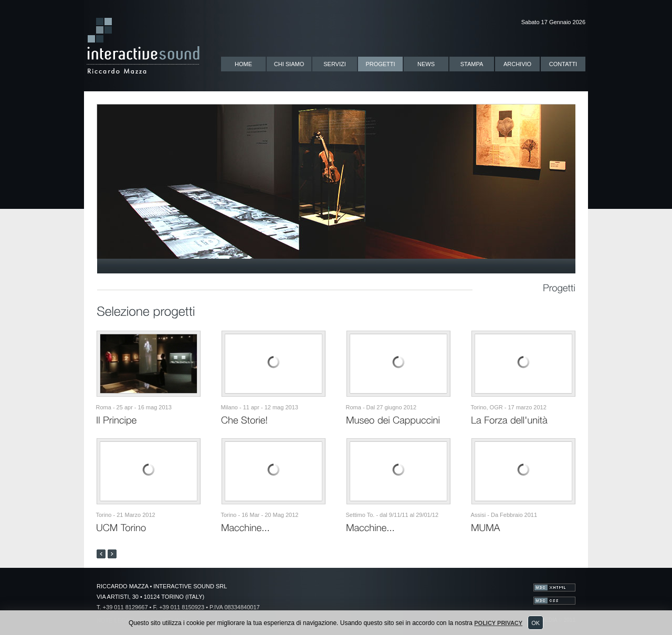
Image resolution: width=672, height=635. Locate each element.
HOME (243, 64)
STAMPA (472, 64)
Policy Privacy (498, 623)
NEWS (426, 64)
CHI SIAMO (289, 64)
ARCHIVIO (517, 64)
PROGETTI (380, 64)
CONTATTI (563, 64)
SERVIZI (335, 64)
